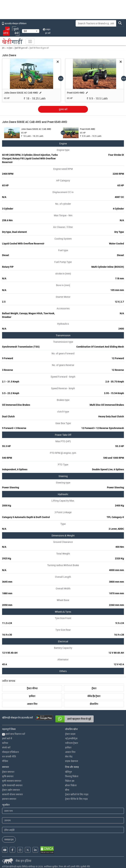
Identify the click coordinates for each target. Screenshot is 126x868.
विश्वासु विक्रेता (72, 776)
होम (3, 48)
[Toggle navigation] (30, 41)
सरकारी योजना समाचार (12, 794)
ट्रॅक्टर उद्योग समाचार (11, 790)
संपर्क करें (6, 747)
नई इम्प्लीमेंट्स (71, 738)
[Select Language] (31, 31)
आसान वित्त (32, 704)
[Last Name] (63, 820)
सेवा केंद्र (69, 756)
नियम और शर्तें (64, 866)
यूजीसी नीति (85, 866)
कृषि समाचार (8, 776)
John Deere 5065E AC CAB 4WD (21, 93)
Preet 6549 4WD (76, 93)
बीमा (67, 790)
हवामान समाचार (9, 799)
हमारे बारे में (7, 738)
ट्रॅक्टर (94, 688)
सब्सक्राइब (9, 839)
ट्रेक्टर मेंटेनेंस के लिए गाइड (76, 799)
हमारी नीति (75, 866)
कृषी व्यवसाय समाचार (12, 781)
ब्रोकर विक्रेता (71, 785)
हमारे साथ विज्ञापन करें (14, 734)
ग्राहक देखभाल (71, 761)
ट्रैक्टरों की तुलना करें (21, 48)
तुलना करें (63, 109)
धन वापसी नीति (9, 756)
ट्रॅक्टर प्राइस (70, 734)
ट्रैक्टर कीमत (32, 688)
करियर (5, 743)
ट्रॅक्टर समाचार (8, 772)
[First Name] (63, 811)
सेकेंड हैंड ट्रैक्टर (94, 696)
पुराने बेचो (16, 31)
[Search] (96, 23)
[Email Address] (63, 830)
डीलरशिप (94, 704)
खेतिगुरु (68, 772)
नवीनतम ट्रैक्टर (72, 743)
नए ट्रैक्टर (10, 48)
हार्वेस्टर (32, 696)
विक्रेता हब (70, 781)
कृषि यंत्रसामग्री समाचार (12, 785)
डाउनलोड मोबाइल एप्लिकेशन (14, 23)
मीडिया (5, 761)
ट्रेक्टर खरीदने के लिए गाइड (77, 794)
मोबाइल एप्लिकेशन (10, 752)
